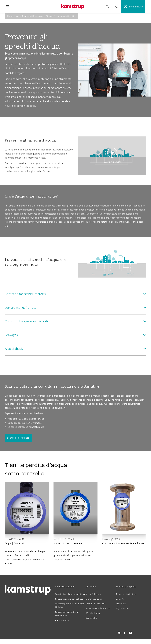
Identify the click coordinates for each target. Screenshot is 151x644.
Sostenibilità (91, 618)
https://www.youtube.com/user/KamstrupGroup (131, 633)
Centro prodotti (63, 620)
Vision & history (93, 594)
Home (10, 16)
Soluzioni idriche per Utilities (69, 599)
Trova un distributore (126, 594)
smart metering (40, 79)
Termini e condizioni (95, 604)
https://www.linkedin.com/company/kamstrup (119, 633)
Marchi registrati (94, 599)
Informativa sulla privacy (98, 608)
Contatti (120, 599)
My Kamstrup (122, 608)
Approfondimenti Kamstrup (29, 16)
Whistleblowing (93, 613)
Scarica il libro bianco (18, 438)
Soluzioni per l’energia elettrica (70, 594)
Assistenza (121, 604)
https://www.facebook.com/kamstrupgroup (125, 633)
